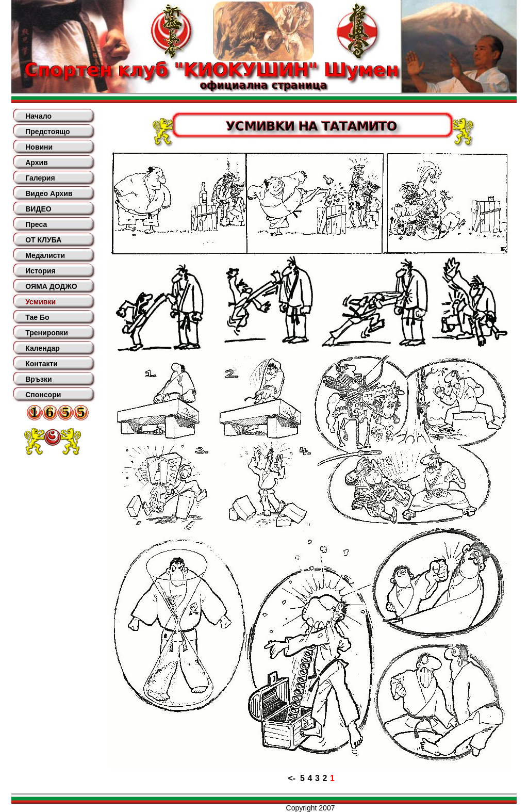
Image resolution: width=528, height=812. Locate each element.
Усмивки (40, 302)
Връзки (38, 379)
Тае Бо (37, 317)
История (40, 271)
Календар (43, 348)
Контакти (42, 364)
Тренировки (47, 333)
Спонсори (43, 395)
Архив (36, 163)
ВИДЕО (38, 209)
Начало (38, 116)
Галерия (40, 178)
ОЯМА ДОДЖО (51, 286)
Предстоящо (47, 132)
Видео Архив (49, 193)
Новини (39, 147)
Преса (36, 224)
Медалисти (45, 255)
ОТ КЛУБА (43, 240)
